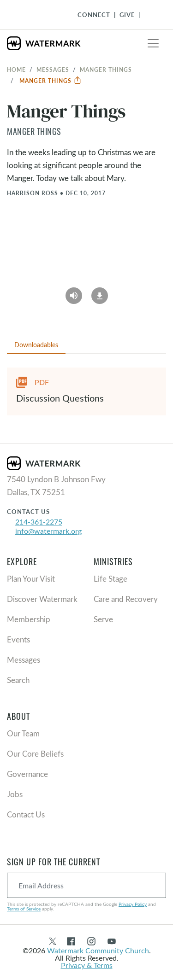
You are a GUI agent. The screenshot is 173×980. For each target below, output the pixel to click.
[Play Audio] (74, 293)
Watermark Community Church (98, 950)
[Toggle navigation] (153, 43)
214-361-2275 (39, 522)
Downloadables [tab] (36, 345)
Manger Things (51, 81)
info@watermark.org (48, 531)
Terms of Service (24, 909)
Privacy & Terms (87, 965)
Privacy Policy (133, 904)
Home (16, 70)
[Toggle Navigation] (150, 15)
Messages (53, 70)
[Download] (100, 293)
